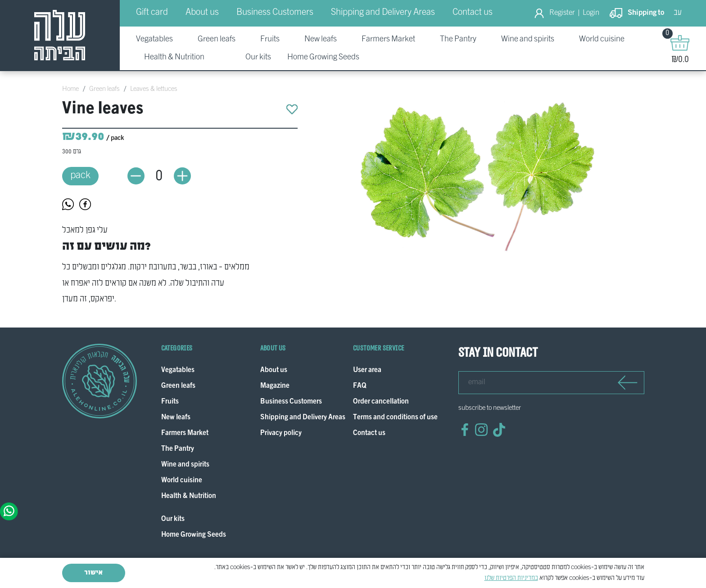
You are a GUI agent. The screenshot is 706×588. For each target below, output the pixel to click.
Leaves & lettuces (154, 89)
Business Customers (275, 13)
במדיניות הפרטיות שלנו (511, 578)
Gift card (152, 13)
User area (367, 370)
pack (80, 176)
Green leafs (104, 89)
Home (70, 89)
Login (591, 13)
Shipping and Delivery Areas (383, 13)
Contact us (473, 13)
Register (562, 13)
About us (202, 13)
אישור (93, 573)
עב (678, 13)
